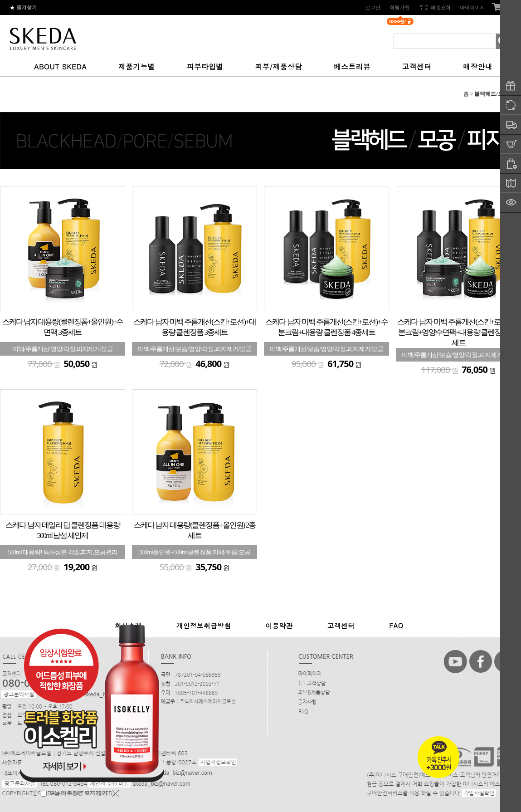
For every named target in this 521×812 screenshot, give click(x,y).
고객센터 (417, 66)
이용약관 (279, 626)
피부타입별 (205, 66)
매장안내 (477, 66)
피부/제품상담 (278, 66)
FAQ (396, 626)
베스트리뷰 (352, 66)
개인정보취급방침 (204, 626)
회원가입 (400, 7)
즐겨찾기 (23, 7)
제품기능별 (137, 66)
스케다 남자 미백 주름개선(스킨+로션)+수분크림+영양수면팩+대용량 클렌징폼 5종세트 (458, 332)
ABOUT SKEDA (60, 66)
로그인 (373, 7)
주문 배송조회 (435, 7)
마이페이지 (472, 7)
